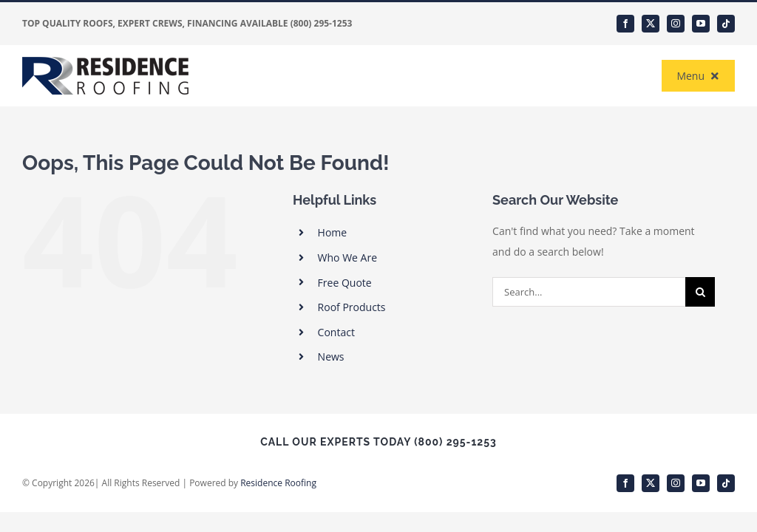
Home (333, 232)
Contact (336, 332)
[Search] (700, 292)
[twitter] (651, 24)
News (331, 357)
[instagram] (676, 24)
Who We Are (347, 258)
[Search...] (589, 292)
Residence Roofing (278, 483)
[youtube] (701, 24)
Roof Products (352, 307)
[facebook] (625, 24)
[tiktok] (726, 24)
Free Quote (345, 283)
